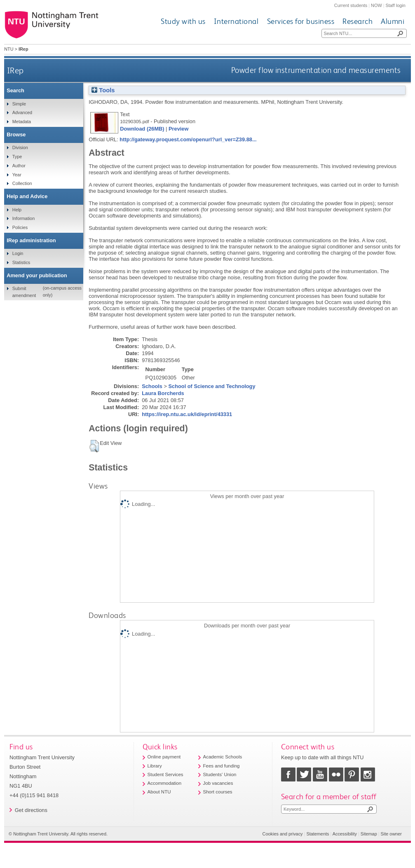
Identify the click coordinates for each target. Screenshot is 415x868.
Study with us (183, 21)
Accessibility (345, 834)
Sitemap (369, 834)
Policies (20, 227)
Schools (152, 386)
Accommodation (165, 783)
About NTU (159, 792)
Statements (318, 834)
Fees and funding (222, 766)
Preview (178, 129)
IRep (15, 70)
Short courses (218, 792)
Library (155, 766)
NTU (9, 49)
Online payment (164, 757)
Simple (19, 104)
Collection (22, 183)
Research (358, 21)
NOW (376, 5)
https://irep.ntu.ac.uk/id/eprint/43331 (187, 414)
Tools (103, 90)
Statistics (21, 262)
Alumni (393, 21)
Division (20, 147)
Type (17, 157)
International (236, 21)
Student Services (165, 774)
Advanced (22, 112)
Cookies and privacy (283, 834)
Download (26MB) (142, 129)
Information (23, 218)
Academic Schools (223, 757)
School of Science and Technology (212, 386)
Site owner (391, 834)
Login (18, 253)
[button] (94, 446)
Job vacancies (218, 783)
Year (17, 175)
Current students (351, 5)
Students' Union (220, 774)
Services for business (301, 21)
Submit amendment (24, 292)
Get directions (31, 810)
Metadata (22, 122)
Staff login (396, 5)
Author (19, 166)
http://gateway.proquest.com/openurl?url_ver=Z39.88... (188, 139)
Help (17, 210)
